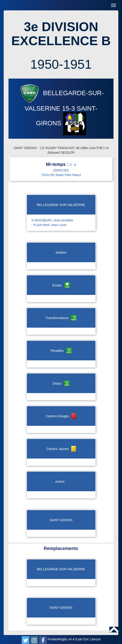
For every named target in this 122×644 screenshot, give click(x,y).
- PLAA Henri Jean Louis (49, 225)
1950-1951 (61, 64)
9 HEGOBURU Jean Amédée (52, 220)
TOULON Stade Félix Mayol (61, 175)
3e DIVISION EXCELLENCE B (61, 34)
